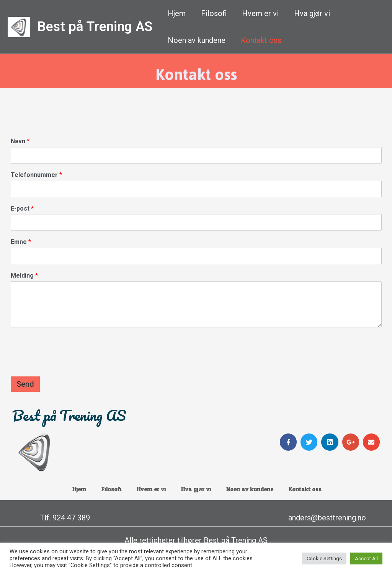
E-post (22, 209)
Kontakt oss (261, 40)
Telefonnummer (36, 175)
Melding (24, 276)
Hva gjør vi (312, 13)
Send (25, 384)
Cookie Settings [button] (324, 558)
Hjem (177, 13)
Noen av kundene (197, 40)
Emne (21, 242)
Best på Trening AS (95, 27)
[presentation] (69, 364)
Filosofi (214, 13)
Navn (20, 141)
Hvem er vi (260, 13)
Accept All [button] (366, 558)
